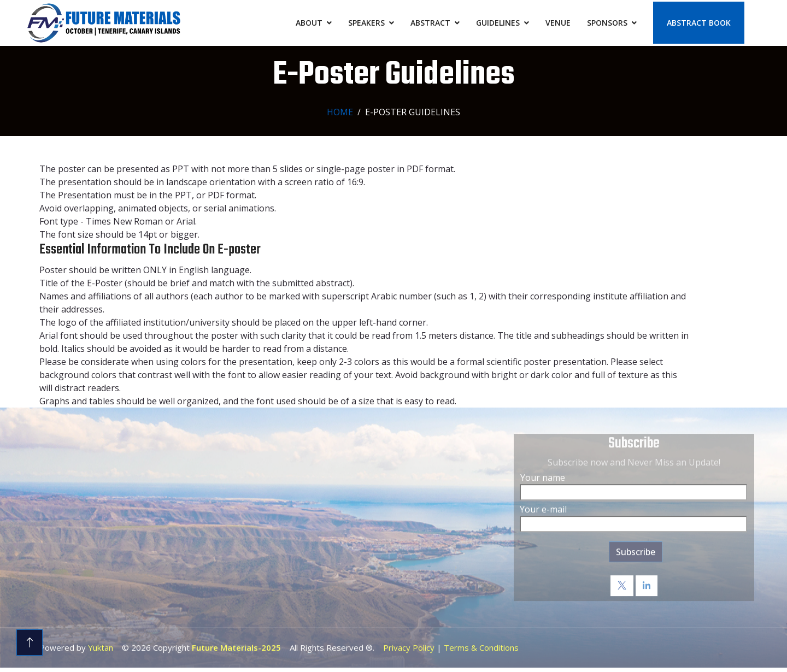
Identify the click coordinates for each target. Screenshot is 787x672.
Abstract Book (699, 23)
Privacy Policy (409, 644)
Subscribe (636, 549)
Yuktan (101, 644)
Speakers (366, 23)
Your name (543, 474)
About (309, 23)
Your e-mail (543, 506)
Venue (558, 23)
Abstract (430, 23)
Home (340, 112)
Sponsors (607, 23)
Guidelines (498, 23)
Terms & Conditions (481, 644)
